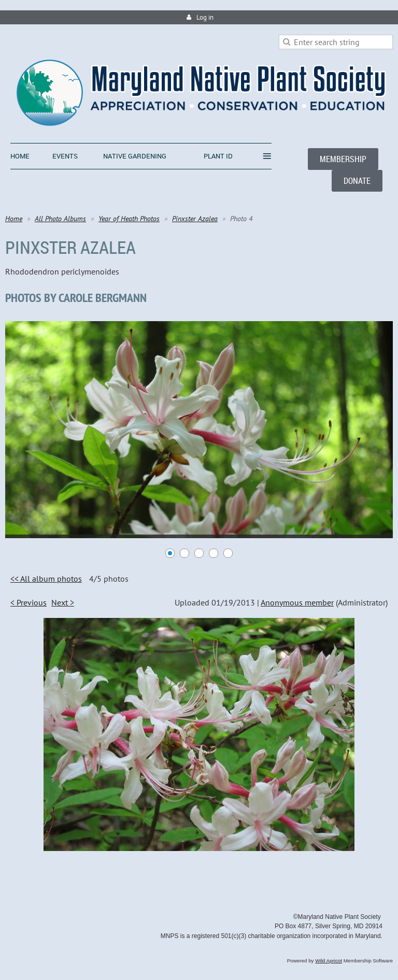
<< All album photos (46, 579)
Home (14, 219)
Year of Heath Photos (129, 219)
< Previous (29, 602)
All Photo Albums (60, 219)
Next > (63, 602)
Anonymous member (297, 602)
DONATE (357, 181)
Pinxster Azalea (195, 219)
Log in (205, 17)
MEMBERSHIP (343, 159)
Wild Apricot (329, 961)
